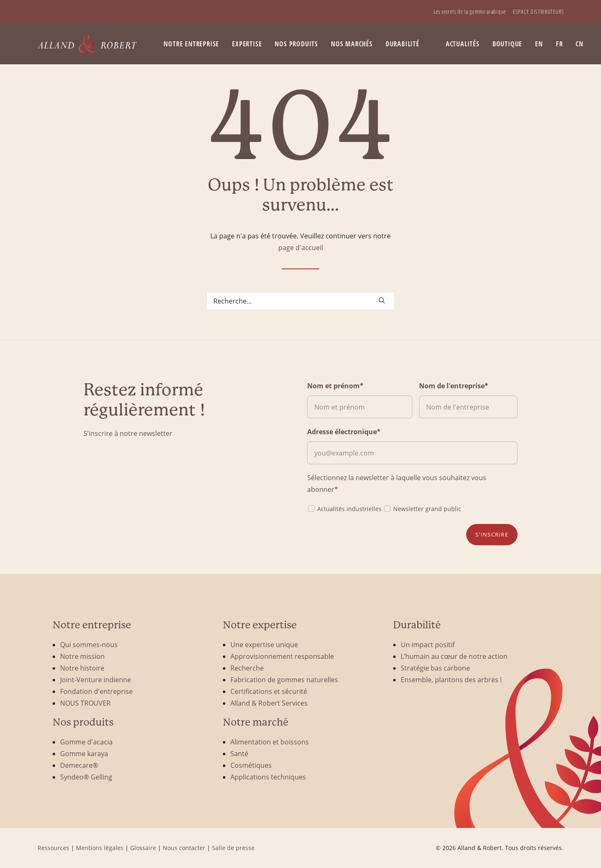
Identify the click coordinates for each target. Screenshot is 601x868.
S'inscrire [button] (492, 534)
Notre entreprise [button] (191, 44)
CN (580, 44)
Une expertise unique (264, 644)
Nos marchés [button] (352, 44)
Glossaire (143, 848)
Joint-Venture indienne (96, 679)
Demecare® (79, 765)
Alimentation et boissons (270, 742)
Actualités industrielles (344, 508)
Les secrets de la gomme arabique (470, 11)
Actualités (463, 44)
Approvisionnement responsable (282, 656)
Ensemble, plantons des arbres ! (451, 679)
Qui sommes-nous (89, 644)
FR (559, 44)
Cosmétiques (251, 765)
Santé (239, 753)
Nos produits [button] (296, 44)
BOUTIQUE (507, 44)
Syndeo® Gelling (86, 777)
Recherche (247, 668)
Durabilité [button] (403, 44)
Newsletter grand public (422, 508)
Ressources (53, 848)
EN (539, 44)
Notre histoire (82, 668)
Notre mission (82, 656)
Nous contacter (184, 848)
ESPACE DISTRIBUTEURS (539, 11)
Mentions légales (100, 848)
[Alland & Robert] (87, 44)
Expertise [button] (247, 44)
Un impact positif (428, 644)
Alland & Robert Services (269, 703)
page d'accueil (301, 247)
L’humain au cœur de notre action (454, 656)
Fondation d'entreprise (96, 691)
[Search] (300, 301)
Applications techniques (268, 777)
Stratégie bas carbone (435, 668)
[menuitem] (470, 11)
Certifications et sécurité (269, 691)
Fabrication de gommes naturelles (284, 679)
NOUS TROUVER (85, 703)
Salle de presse (233, 848)
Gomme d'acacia (86, 742)
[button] (382, 300)
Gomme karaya (84, 753)
